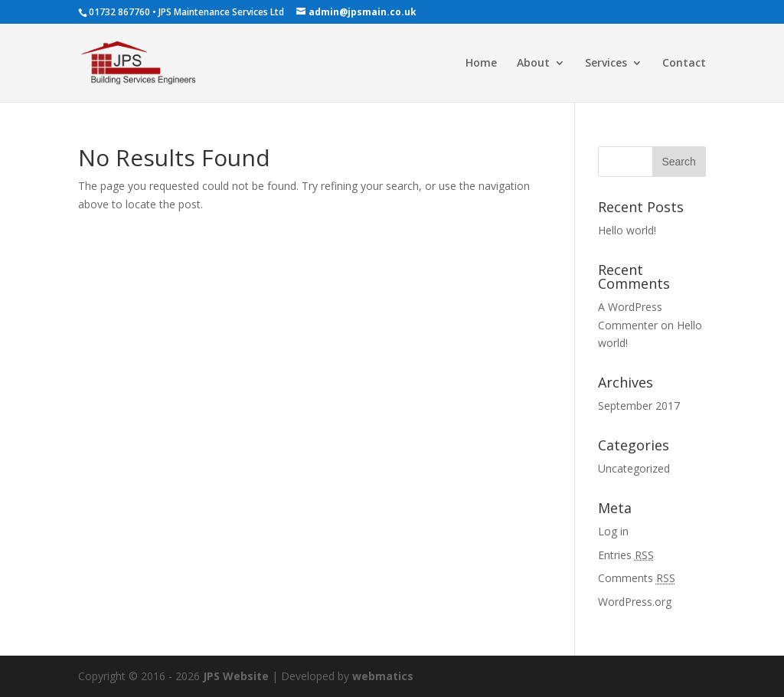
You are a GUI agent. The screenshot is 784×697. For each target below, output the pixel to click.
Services (606, 64)
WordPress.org (635, 602)
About (533, 64)
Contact (684, 64)
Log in (613, 531)
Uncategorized (634, 468)
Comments (637, 578)
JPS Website (236, 676)
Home (481, 64)
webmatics (383, 676)
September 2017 (639, 406)
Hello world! (627, 230)
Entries (626, 555)
